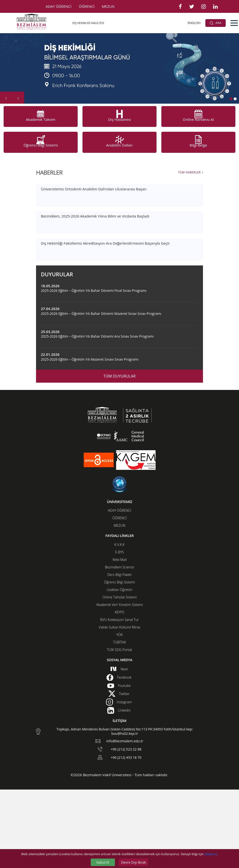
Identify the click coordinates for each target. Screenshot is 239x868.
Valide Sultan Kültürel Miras (119, 706)
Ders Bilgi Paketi (119, 653)
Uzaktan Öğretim (119, 668)
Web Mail (119, 638)
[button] (234, 23)
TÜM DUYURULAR (120, 455)
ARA (216, 23)
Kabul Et (103, 862)
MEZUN (108, 6)
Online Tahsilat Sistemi (119, 676)
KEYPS (119, 691)
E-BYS (119, 631)
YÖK (119, 713)
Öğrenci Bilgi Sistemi (119, 661)
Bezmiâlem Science (119, 646)
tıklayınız (211, 854)
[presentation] (6, 98)
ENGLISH (194, 23)
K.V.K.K (120, 623)
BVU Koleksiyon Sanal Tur (119, 698)
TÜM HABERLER (189, 172)
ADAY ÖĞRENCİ (59, 6)
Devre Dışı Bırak (133, 862)
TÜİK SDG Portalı (119, 728)
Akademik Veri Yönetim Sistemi (119, 683)
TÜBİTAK (119, 721)
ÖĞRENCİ (87, 6)
